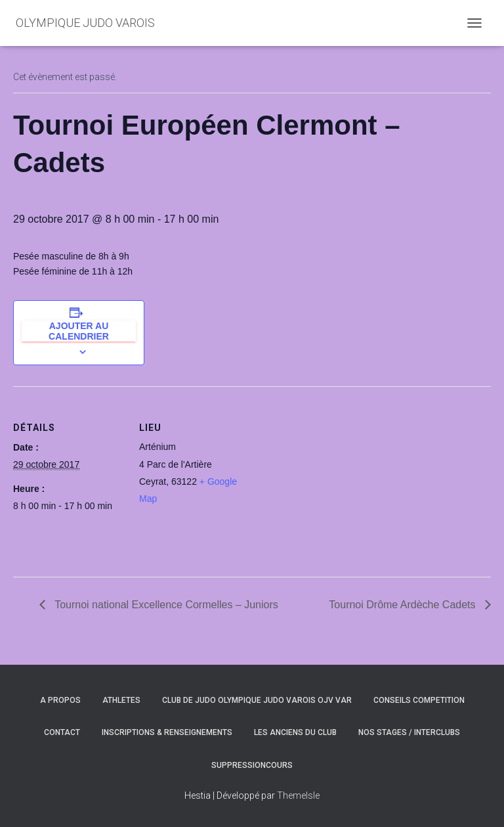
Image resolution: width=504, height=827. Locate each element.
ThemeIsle (298, 795)
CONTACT (62, 732)
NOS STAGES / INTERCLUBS (409, 732)
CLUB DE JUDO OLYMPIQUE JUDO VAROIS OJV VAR (257, 700)
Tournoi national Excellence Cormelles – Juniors (165, 605)
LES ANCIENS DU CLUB (295, 732)
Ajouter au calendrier (79, 331)
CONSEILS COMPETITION (419, 700)
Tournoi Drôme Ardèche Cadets (404, 605)
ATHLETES (121, 700)
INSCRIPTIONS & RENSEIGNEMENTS (167, 732)
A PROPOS (60, 700)
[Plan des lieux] (334, 477)
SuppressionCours (252, 765)
